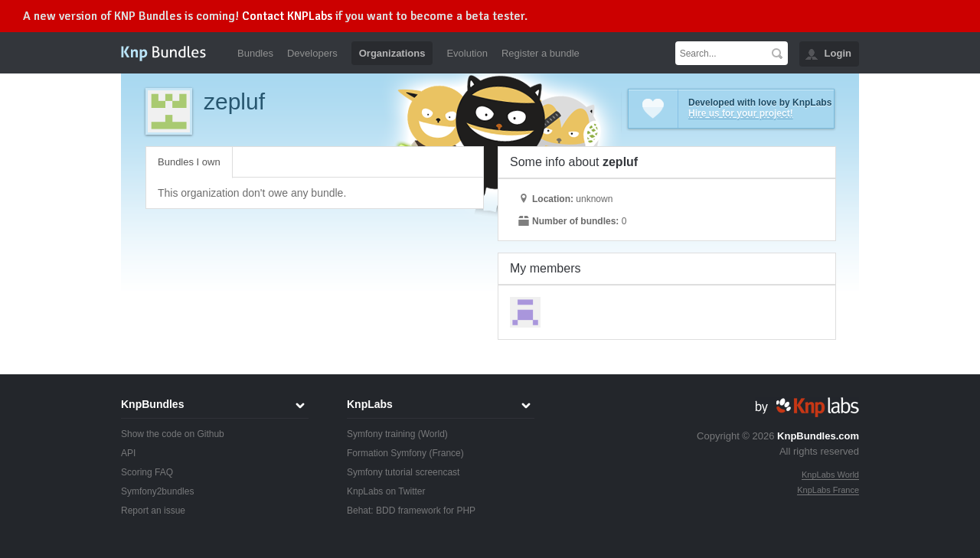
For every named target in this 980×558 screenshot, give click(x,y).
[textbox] (721, 53)
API (128, 453)
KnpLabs (370, 404)
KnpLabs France (828, 490)
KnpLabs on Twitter (386, 491)
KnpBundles (152, 404)
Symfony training (381, 434)
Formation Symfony (387, 453)
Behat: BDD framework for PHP (411, 511)
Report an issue (153, 511)
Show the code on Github (173, 434)
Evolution (467, 53)
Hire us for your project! (741, 113)
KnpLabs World (830, 475)
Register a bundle (541, 53)
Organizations (392, 53)
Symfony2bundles (157, 491)
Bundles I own (189, 162)
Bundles (255, 53)
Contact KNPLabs (287, 16)
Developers (312, 53)
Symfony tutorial (380, 472)
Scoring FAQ (147, 472)
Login (838, 53)
